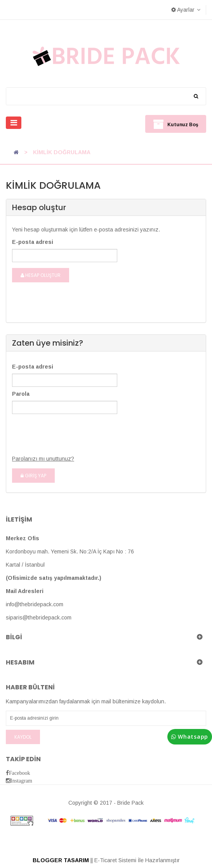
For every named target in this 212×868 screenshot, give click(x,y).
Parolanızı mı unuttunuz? (43, 459)
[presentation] (60, 430)
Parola (21, 394)
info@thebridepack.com (35, 604)
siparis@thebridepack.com (39, 618)
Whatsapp (190, 737)
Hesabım (20, 662)
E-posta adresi (33, 242)
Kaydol (23, 737)
